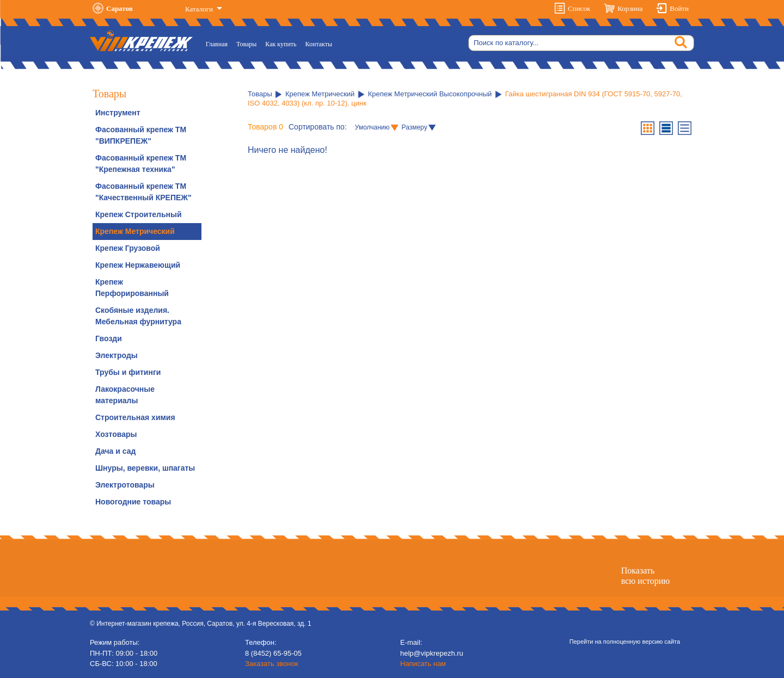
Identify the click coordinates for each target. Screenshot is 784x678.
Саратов (120, 8)
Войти (679, 8)
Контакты (319, 44)
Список (579, 8)
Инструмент (118, 113)
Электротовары (125, 485)
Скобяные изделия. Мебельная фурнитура (138, 316)
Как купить (281, 44)
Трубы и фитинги (128, 372)
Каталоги (200, 9)
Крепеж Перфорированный (132, 288)
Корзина (630, 8)
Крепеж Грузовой (128, 248)
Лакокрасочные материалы (125, 395)
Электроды (117, 355)
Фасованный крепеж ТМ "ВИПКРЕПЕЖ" (141, 135)
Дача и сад (115, 451)
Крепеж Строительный (139, 214)
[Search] (581, 43)
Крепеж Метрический (135, 231)
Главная (219, 43)
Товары (246, 44)
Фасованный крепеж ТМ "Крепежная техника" (141, 164)
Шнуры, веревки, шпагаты (145, 468)
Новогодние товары (133, 502)
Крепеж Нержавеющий (138, 265)
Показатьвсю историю (645, 576)
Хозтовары (116, 434)
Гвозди (109, 338)
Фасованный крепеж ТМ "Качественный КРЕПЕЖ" (143, 192)
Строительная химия (135, 417)
